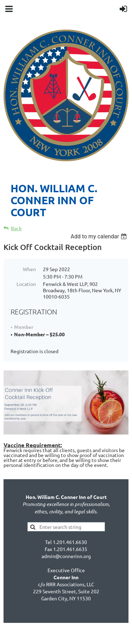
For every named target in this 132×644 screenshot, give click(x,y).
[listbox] (99, 236)
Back (16, 228)
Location (26, 284)
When (29, 269)
